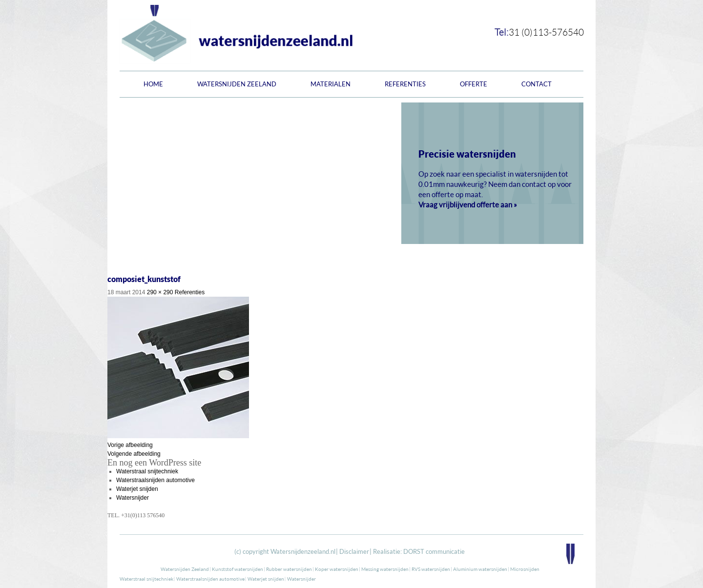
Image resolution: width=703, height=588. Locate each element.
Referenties (405, 84)
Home (153, 84)
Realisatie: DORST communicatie (419, 551)
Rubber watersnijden (289, 569)
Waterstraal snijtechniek (147, 471)
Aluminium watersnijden (480, 569)
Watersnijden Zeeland (237, 84)
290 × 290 (160, 292)
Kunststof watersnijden (238, 569)
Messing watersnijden (385, 569)
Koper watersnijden (337, 569)
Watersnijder (133, 498)
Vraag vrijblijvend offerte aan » (468, 204)
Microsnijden (525, 569)
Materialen (331, 84)
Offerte (474, 84)
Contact (537, 84)
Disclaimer (354, 551)
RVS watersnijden (431, 569)
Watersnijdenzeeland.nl (303, 551)
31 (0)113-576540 (546, 32)
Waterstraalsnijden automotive (155, 480)
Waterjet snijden (137, 489)
